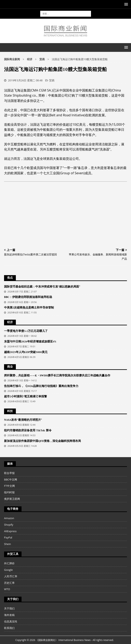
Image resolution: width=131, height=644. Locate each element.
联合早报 (9, 473)
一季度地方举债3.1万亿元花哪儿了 (26, 331)
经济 (30, 59)
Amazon (9, 518)
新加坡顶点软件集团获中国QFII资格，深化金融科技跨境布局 (42, 441)
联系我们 (9, 628)
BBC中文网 (11, 479)
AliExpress (10, 531)
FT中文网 (9, 486)
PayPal (8, 537)
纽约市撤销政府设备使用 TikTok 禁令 (28, 431)
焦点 (10, 278)
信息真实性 (11, 621)
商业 (10, 367)
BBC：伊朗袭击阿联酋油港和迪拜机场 (28, 297)
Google (8, 570)
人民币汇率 (11, 576)
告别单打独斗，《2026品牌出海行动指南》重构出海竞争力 (41, 386)
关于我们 (9, 608)
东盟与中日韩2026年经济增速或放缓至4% (30, 342)
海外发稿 (9, 615)
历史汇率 (9, 583)
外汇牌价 (9, 563)
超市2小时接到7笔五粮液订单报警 (25, 397)
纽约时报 (9, 492)
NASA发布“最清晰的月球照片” (23, 420)
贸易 (52, 80)
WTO (7, 589)
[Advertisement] (65, 216)
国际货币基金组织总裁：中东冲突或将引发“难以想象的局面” (42, 287)
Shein (8, 544)
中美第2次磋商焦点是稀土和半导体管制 (29, 308)
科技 (10, 411)
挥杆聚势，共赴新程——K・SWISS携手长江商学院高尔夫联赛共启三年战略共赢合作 (57, 376)
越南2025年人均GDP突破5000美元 (26, 352)
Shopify (9, 525)
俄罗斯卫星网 (12, 499)
